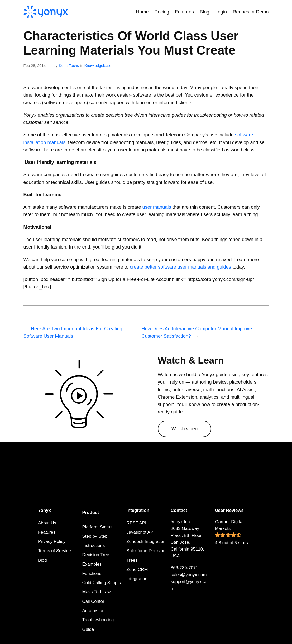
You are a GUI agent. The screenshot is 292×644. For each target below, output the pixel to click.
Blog (42, 560)
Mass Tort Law (97, 592)
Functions (92, 573)
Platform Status (97, 527)
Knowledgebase (98, 66)
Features (47, 532)
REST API (136, 523)
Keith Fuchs (69, 66)
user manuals (157, 207)
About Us (47, 523)
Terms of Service (54, 551)
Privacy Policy (52, 542)
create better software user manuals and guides (180, 267)
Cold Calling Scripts (102, 583)
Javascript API (140, 532)
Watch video (185, 429)
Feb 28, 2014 (35, 66)
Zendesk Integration (146, 542)
